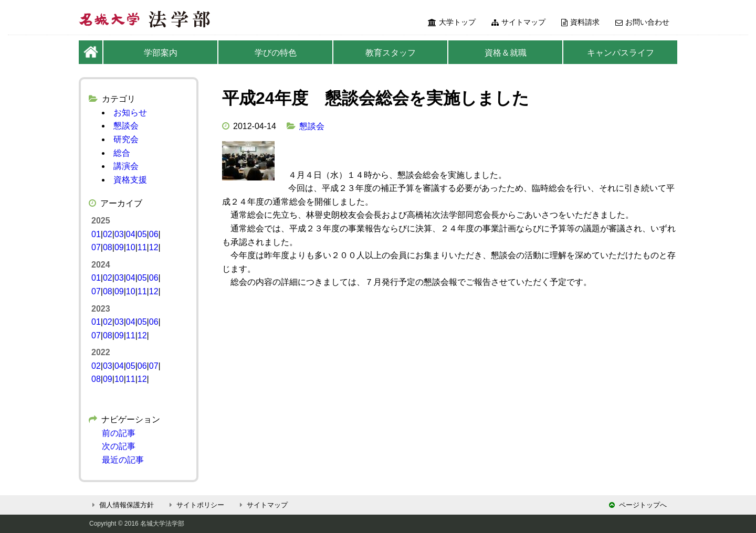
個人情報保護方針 (122, 505)
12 (154, 247)
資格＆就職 (506, 53)
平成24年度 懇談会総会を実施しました (376, 98)
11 (142, 247)
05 (142, 234)
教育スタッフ (391, 53)
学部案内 (161, 53)
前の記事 (119, 433)
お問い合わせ (642, 22)
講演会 (126, 166)
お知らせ (130, 113)
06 (154, 234)
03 (119, 234)
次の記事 (119, 446)
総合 (122, 153)
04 (131, 234)
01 (96, 234)
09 (119, 247)
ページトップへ (638, 505)
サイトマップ (518, 22)
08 (108, 247)
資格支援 (130, 180)
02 (108, 234)
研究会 (126, 139)
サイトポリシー (195, 505)
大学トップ (452, 22)
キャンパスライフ (621, 53)
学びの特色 (276, 53)
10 (131, 247)
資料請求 (580, 22)
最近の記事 (123, 460)
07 (96, 247)
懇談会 (312, 126)
